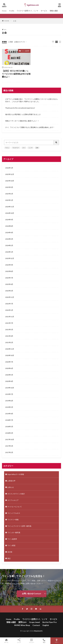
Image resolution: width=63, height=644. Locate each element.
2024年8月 (9, 226)
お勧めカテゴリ (20, 42)
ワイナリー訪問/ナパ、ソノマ (27, 11)
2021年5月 (9, 330)
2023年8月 (9, 271)
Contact (36, 625)
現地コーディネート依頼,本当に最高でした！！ (22, 121)
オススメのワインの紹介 (16, 494)
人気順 (10, 42)
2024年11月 (10, 207)
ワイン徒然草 (25, 51)
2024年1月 (9, 252)
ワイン (7, 148)
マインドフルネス (14, 513)
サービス (44, 11)
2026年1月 (9, 168)
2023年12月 (10, 258)
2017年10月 (10, 439)
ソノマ (30, 148)
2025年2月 (9, 194)
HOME (7, 21)
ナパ (24, 148)
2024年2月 (9, 245)
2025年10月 (10, 181)
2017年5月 (9, 446)
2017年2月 (9, 452)
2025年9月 (9, 187)
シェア (19, 641)
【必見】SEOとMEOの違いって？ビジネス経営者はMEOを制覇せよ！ (16, 74)
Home (4, 11)
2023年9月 (9, 265)
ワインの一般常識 (14, 533)
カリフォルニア (13, 500)
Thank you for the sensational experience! (20, 108)
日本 (37, 148)
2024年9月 (9, 220)
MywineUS (38, 631)
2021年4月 (9, 336)
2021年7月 (9, 323)
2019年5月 (9, 407)
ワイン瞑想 (11, 545)
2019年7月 (9, 394)
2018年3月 (9, 433)
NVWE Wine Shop (22, 625)
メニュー (31, 641)
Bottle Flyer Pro (50, 622)
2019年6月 (9, 401)
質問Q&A (22, 622)
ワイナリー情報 (13, 520)
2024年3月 (9, 239)
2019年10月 (10, 388)
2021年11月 (10, 317)
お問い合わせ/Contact (32, 594)
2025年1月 (9, 200)
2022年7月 (9, 304)
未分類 (10, 552)
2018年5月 (9, 427)
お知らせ (11, 487)
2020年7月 (9, 362)
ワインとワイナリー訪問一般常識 (19, 526)
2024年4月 (9, 233)
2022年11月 (10, 297)
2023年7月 (9, 278)
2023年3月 (9, 291)
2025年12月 (10, 174)
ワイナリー (16, 148)
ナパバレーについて (15, 507)
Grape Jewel (34, 622)
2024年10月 (10, 213)
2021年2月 (9, 342)
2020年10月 (10, 355)
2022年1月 (9, 310)
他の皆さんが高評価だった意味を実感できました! (23, 114)
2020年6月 (9, 368)
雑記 (9, 558)
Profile (12, 11)
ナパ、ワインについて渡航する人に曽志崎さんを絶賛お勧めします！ (30, 127)
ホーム (6, 641)
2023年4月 (9, 284)
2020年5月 (9, 375)
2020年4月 (9, 381)
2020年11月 (10, 349)
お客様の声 (11, 481)
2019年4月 (9, 414)
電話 (44, 641)
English (46, 625)
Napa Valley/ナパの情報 (16, 474)
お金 (15, 21)
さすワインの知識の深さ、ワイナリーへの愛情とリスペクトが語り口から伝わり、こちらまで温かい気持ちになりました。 (31, 100)
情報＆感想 (54, 11)
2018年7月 (9, 420)
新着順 (4, 42)
